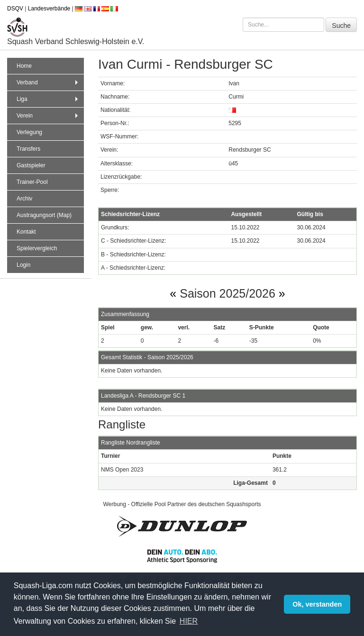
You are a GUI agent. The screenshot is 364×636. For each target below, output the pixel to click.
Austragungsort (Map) (44, 215)
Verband (48, 82)
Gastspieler (31, 165)
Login (23, 265)
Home (24, 66)
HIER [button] (189, 621)
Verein (48, 116)
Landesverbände (49, 9)
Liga (48, 99)
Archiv (24, 199)
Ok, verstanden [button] (317, 604)
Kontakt (26, 232)
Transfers (28, 149)
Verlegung (29, 132)
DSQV (15, 9)
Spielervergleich (37, 248)
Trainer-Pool (32, 182)
